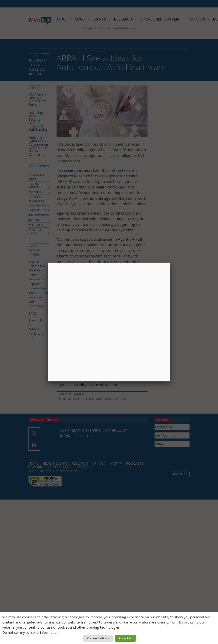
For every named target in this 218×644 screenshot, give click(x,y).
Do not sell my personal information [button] (30, 632)
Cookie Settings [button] (98, 638)
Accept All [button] (125, 638)
